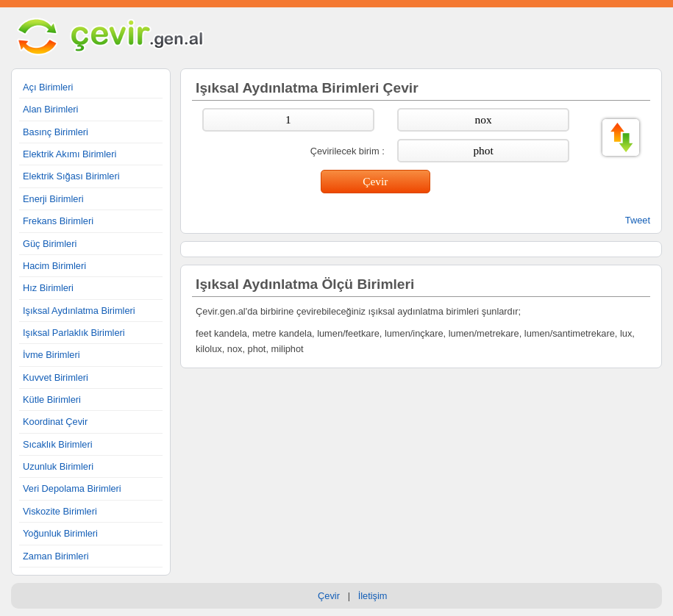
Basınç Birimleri (56, 132)
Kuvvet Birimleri (56, 377)
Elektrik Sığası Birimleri (71, 176)
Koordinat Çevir (55, 422)
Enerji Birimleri (53, 199)
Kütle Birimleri (52, 400)
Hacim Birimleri (54, 266)
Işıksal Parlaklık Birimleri (74, 333)
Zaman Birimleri (56, 556)
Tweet (638, 220)
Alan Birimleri (50, 109)
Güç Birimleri (50, 244)
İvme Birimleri (51, 355)
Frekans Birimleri (58, 221)
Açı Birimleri (48, 87)
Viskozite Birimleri (60, 511)
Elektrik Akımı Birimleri (70, 154)
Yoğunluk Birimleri (60, 533)
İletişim (373, 596)
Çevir (329, 596)
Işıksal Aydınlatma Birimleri (79, 311)
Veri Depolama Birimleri (72, 488)
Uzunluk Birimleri (58, 466)
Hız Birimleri (48, 288)
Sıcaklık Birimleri (58, 444)
